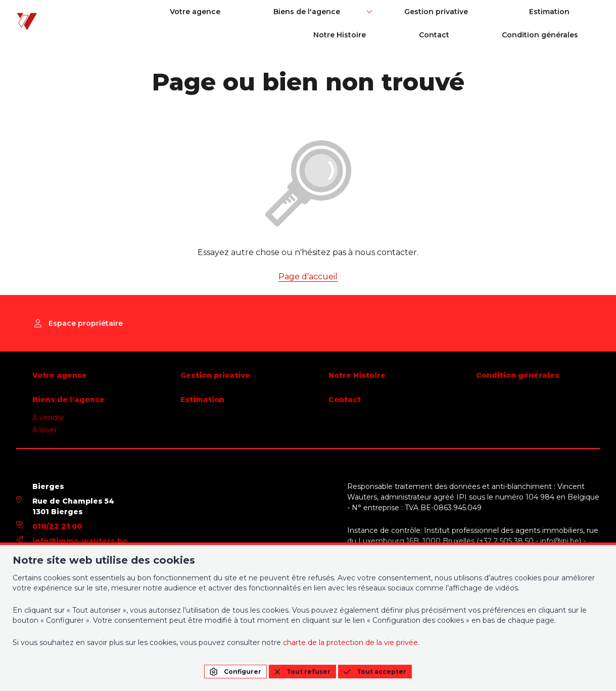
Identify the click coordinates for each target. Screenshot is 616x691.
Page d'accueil (308, 277)
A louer (45, 430)
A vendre (48, 418)
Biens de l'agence (254, 12)
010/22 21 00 (57, 526)
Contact (585, 12)
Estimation (440, 12)
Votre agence (171, 12)
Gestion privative (355, 12)
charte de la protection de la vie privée (350, 643)
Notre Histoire (519, 12)
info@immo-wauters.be (80, 541)
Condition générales (562, 35)
